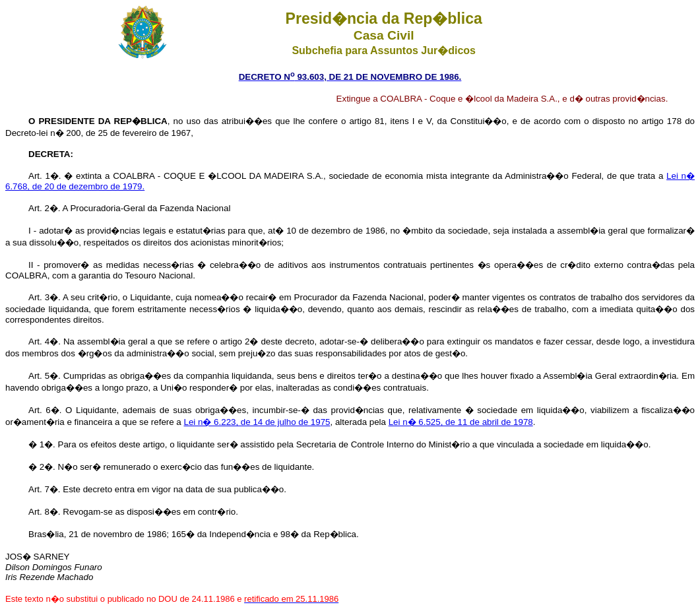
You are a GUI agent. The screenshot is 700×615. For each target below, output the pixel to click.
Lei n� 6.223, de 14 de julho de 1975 (257, 422)
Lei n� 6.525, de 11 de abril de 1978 (461, 422)
